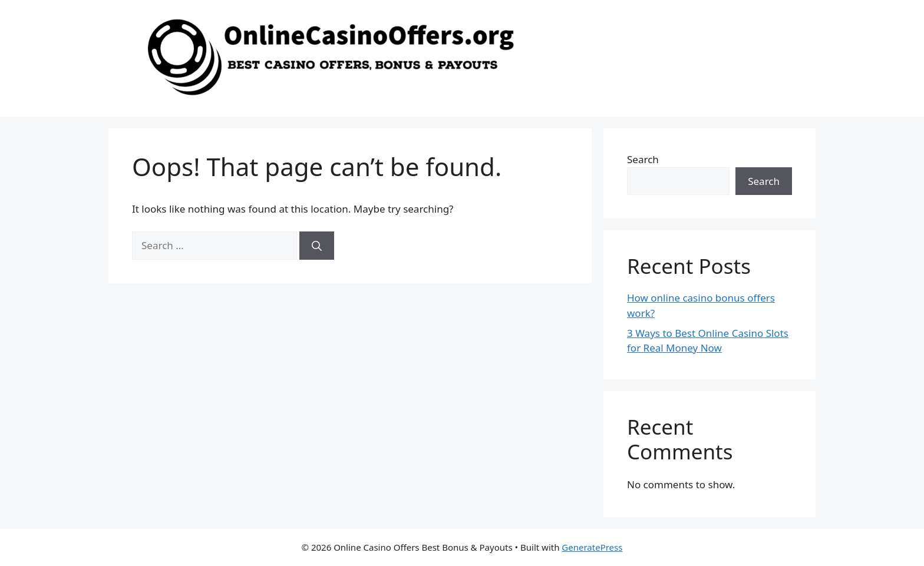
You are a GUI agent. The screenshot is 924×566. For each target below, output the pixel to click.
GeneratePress (592, 547)
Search (643, 159)
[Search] (317, 246)
